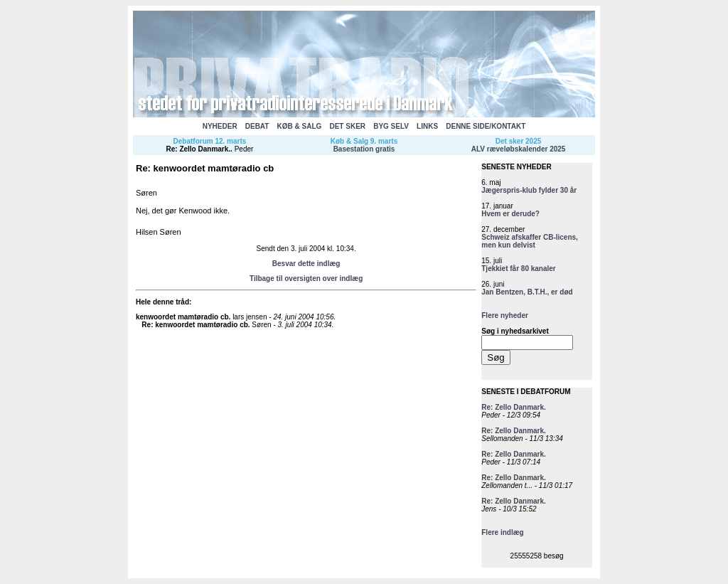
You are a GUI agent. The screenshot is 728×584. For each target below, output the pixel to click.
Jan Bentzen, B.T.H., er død (527, 292)
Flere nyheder (505, 315)
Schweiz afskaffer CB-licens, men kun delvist (530, 241)
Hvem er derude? (510, 214)
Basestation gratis (364, 149)
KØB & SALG (300, 126)
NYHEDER (220, 126)
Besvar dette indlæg (306, 264)
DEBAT (257, 126)
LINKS (427, 126)
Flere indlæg (502, 532)
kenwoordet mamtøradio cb (182, 317)
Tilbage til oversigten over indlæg (306, 278)
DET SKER (347, 126)
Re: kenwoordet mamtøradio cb (194, 325)
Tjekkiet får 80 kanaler (519, 269)
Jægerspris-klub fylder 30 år (529, 190)
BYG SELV (391, 126)
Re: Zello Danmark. (199, 149)
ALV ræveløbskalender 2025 (519, 149)
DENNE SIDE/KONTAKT (486, 126)
